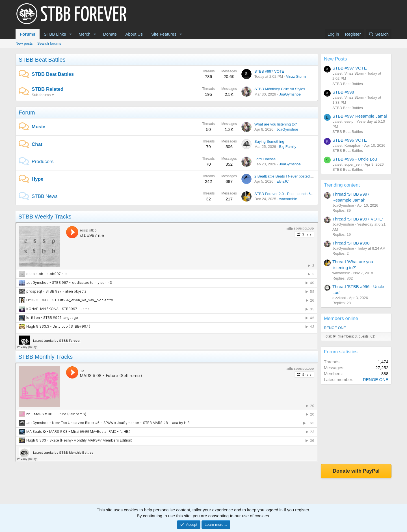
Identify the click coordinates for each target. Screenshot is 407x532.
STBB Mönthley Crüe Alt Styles (280, 89)
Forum (27, 113)
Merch (85, 34)
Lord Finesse (265, 159)
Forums (28, 34)
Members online (341, 318)
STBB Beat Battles (42, 60)
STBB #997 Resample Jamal (360, 116)
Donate (110, 34)
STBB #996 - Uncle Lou (355, 159)
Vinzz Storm (296, 76)
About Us (134, 34)
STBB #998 (343, 92)
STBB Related (47, 89)
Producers (43, 162)
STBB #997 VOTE (269, 71)
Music (38, 127)
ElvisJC (282, 181)
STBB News (45, 196)
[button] (70, 34)
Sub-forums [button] (41, 95)
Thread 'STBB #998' (351, 243)
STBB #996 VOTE (350, 140)
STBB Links (55, 34)
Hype (38, 179)
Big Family (288, 147)
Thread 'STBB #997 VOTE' (358, 219)
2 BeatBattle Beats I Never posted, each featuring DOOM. (301, 176)
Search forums (49, 43)
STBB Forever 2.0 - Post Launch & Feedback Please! (298, 194)
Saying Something (269, 141)
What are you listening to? (276, 124)
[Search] (379, 34)
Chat (37, 144)
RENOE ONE (335, 328)
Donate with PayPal (356, 471)
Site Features (164, 34)
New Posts (335, 59)
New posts (24, 43)
